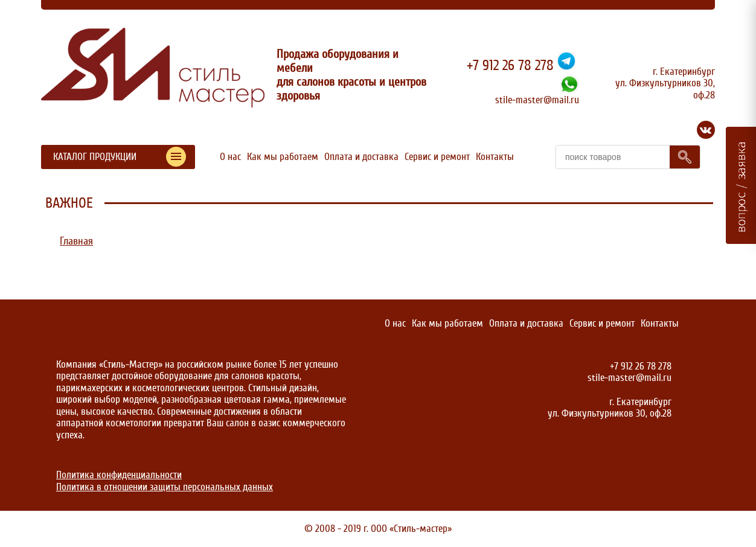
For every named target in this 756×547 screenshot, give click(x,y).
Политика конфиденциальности (119, 475)
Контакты (495, 157)
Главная (76, 241)
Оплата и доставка (361, 157)
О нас (230, 157)
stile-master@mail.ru (537, 100)
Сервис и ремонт (437, 157)
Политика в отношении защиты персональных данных (165, 487)
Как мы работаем (283, 157)
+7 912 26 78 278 (510, 66)
